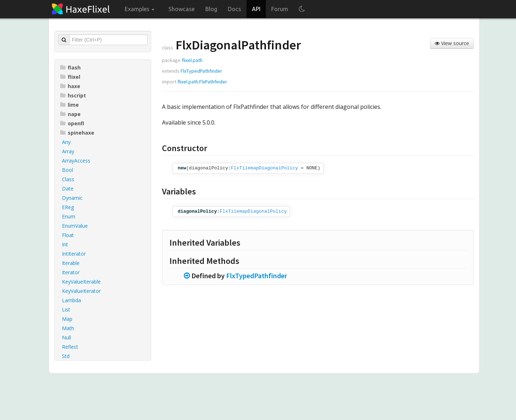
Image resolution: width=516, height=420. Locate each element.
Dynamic (72, 198)
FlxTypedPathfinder (201, 71)
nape (70, 114)
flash (70, 67)
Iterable (71, 263)
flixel (70, 77)
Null (66, 337)
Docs (235, 9)
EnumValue (75, 226)
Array (68, 151)
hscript (73, 95)
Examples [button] (140, 9)
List (66, 310)
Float (68, 235)
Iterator (71, 272)
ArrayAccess (76, 161)
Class (68, 179)
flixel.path (192, 60)
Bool (68, 170)
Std (66, 356)
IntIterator (74, 254)
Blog (211, 9)
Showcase (181, 9)
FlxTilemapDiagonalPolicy (264, 168)
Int (65, 244)
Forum (280, 9)
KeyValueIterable (81, 282)
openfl (72, 123)
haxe (70, 86)
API (256, 9)
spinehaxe (77, 133)
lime (70, 105)
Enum (69, 216)
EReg (68, 207)
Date (68, 189)
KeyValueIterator (81, 291)
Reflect (70, 347)
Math (68, 328)
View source (452, 43)
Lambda (71, 300)
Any (66, 142)
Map (67, 319)
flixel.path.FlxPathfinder (202, 82)
